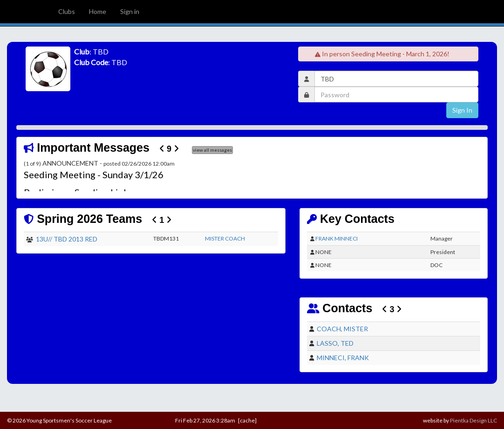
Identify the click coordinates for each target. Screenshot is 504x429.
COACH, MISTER (342, 329)
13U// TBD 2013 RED (67, 239)
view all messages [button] (212, 150)
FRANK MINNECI (337, 238)
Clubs (67, 11)
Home (98, 11)
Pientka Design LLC (473, 420)
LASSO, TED (335, 343)
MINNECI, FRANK (343, 358)
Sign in (130, 11)
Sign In (462, 110)
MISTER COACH (225, 238)
